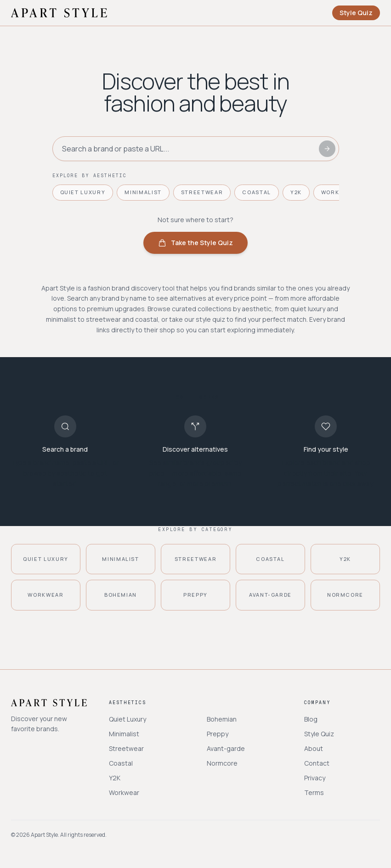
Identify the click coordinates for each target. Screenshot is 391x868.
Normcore (222, 763)
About (314, 748)
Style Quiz (356, 13)
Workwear (124, 792)
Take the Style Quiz (195, 243)
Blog (311, 719)
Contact (317, 763)
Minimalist (143, 192)
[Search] (327, 149)
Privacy (315, 778)
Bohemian (222, 719)
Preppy (218, 734)
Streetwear (202, 192)
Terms (314, 792)
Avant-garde (226, 748)
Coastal (257, 192)
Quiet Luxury (83, 192)
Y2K (296, 192)
